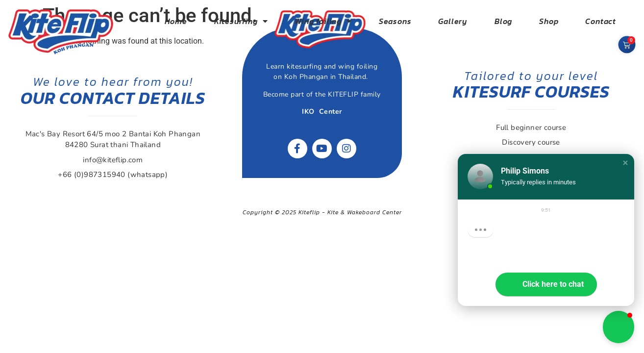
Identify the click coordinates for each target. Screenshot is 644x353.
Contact (601, 21)
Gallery (453, 21)
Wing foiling (323, 21)
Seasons (395, 21)
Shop (549, 21)
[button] (625, 163)
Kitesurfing (241, 21)
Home (176, 21)
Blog (503, 21)
